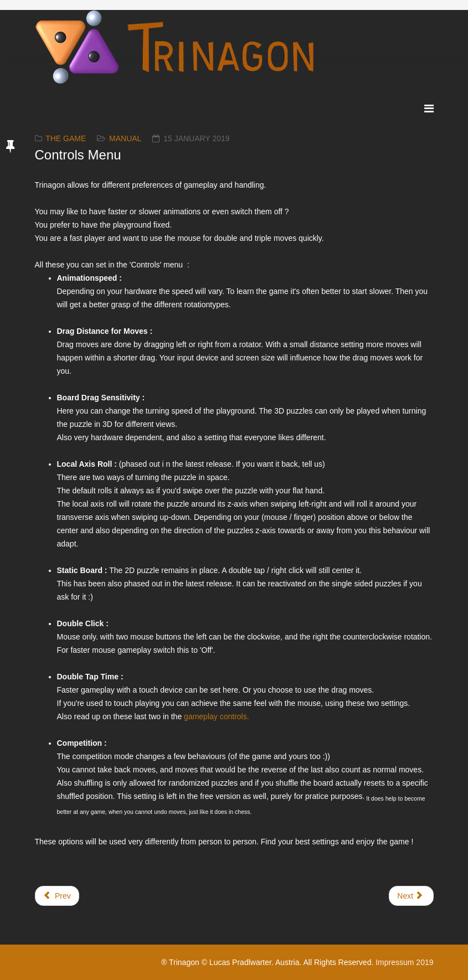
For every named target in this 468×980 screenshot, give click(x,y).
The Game (66, 138)
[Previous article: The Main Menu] (57, 896)
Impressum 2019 (404, 962)
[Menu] (429, 109)
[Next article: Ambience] (411, 896)
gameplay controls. (217, 716)
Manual (125, 138)
